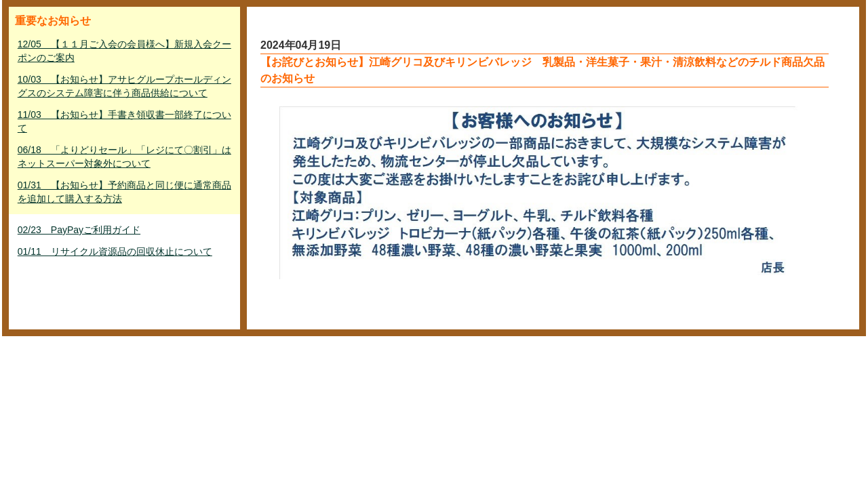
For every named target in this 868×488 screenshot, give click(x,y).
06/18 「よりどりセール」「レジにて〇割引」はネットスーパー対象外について (124, 157)
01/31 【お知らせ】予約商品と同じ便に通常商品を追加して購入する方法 (124, 192)
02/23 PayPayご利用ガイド (79, 230)
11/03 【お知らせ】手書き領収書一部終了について (124, 121)
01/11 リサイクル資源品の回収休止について (115, 251)
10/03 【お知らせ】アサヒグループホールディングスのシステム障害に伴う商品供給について (124, 86)
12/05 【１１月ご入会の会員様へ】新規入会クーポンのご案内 (124, 51)
